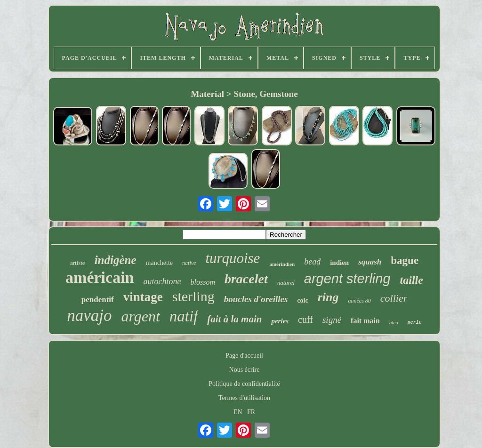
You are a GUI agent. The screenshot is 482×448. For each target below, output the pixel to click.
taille (412, 280)
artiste (78, 263)
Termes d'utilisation (244, 398)
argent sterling (347, 279)
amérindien (282, 264)
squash (370, 262)
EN (238, 412)
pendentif (98, 300)
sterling (193, 296)
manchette (160, 263)
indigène (116, 260)
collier (394, 298)
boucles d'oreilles (256, 299)
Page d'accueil (244, 356)
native (189, 263)
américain (100, 277)
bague (405, 260)
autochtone (162, 281)
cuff (305, 320)
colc (302, 300)
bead (312, 262)
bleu (394, 322)
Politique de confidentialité (244, 384)
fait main (365, 321)
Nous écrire (245, 370)
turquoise (233, 258)
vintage (143, 297)
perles (280, 321)
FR (251, 412)
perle (415, 323)
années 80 (359, 301)
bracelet (246, 279)
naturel (286, 283)
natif (184, 316)
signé (332, 320)
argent (140, 316)
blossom (203, 282)
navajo (89, 316)
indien (339, 263)
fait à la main (234, 319)
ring (328, 297)
